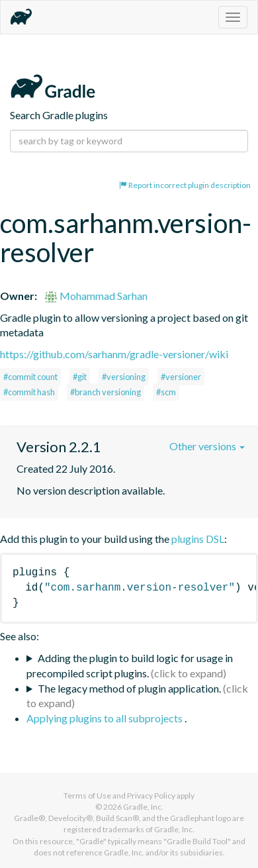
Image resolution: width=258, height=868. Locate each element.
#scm (166, 392)
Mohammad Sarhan (96, 296)
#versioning (124, 377)
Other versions (207, 446)
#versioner (181, 377)
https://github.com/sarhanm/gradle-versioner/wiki (114, 354)
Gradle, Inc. (143, 807)
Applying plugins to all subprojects (106, 718)
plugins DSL (198, 539)
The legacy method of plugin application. (129, 688)
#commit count (30, 377)
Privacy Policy (151, 796)
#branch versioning (106, 392)
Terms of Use (87, 796)
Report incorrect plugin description (185, 185)
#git (80, 377)
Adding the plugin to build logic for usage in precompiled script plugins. (130, 665)
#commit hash (29, 392)
